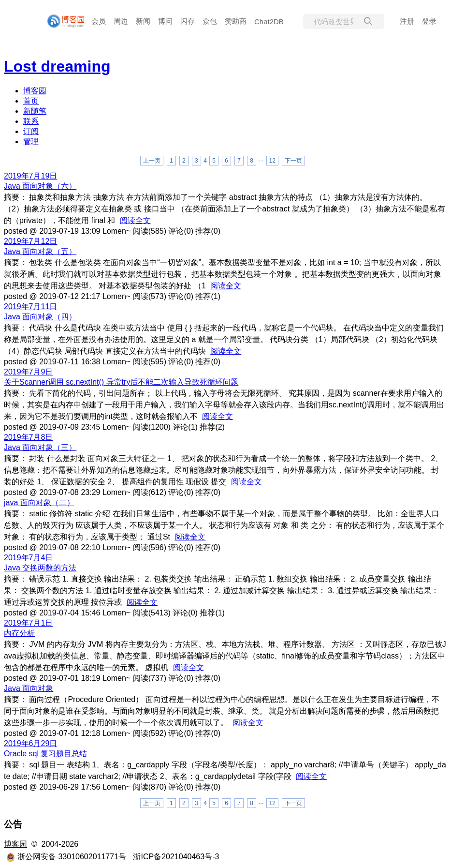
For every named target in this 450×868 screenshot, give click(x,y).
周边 (121, 21)
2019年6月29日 (30, 743)
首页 (31, 101)
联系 (31, 121)
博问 (165, 21)
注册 (407, 21)
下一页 (293, 161)
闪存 (188, 21)
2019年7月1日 (28, 623)
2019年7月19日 (30, 176)
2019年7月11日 (30, 307)
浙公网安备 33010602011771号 (66, 857)
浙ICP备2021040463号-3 (176, 857)
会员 (99, 21)
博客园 (35, 91)
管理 (31, 142)
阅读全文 (135, 220)
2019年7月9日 (28, 372)
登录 (429, 21)
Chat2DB (269, 22)
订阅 (31, 131)
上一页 (152, 161)
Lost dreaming (57, 66)
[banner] (62, 21)
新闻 (143, 21)
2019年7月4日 (28, 558)
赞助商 (236, 21)
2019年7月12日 (30, 241)
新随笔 (35, 111)
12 (272, 161)
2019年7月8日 (28, 437)
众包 (210, 21)
